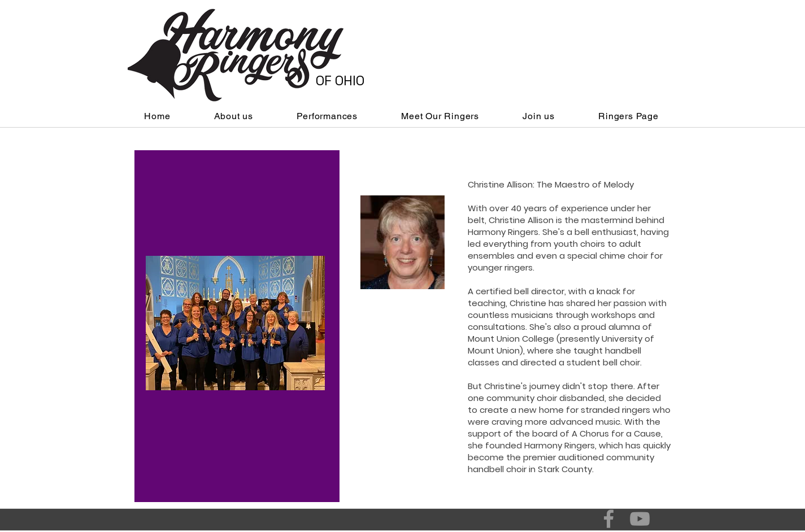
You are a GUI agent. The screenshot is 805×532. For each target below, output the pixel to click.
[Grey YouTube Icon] (640, 519)
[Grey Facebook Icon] (609, 519)
